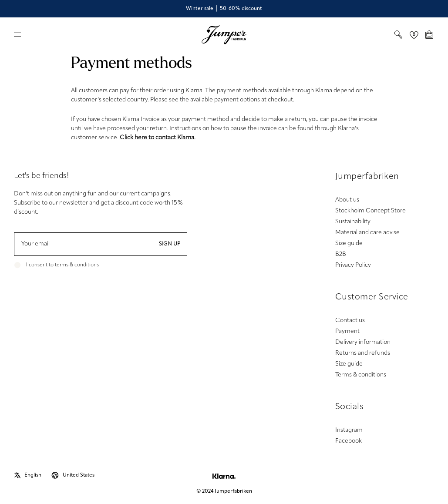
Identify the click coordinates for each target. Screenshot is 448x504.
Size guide (349, 244)
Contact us (350, 321)
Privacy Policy (353, 265)
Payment (347, 331)
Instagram (349, 430)
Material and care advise (367, 233)
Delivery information (363, 342)
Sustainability (353, 222)
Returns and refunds (363, 353)
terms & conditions (77, 265)
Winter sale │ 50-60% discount (224, 9)
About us (347, 200)
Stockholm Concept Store (371, 211)
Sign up (170, 244)
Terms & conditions (361, 375)
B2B (341, 254)
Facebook (349, 441)
